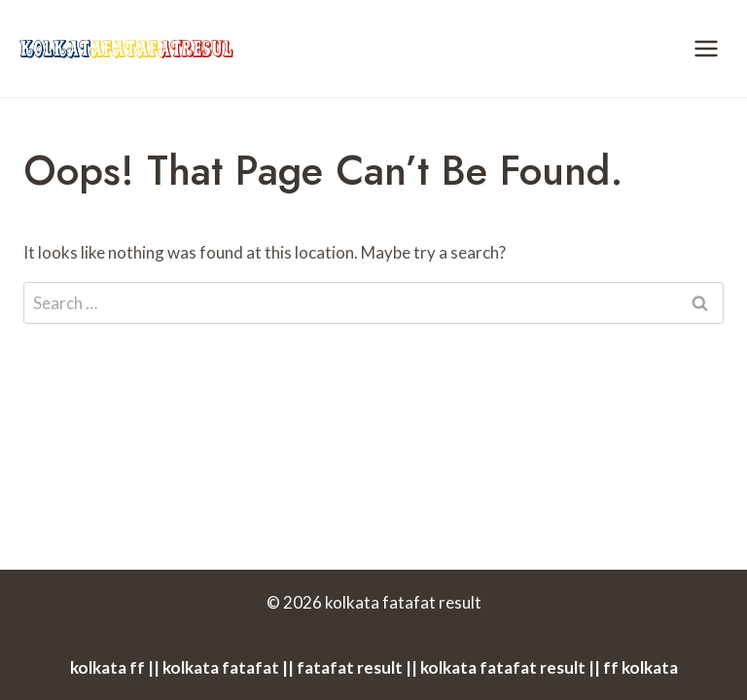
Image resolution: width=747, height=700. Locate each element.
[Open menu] (706, 48)
